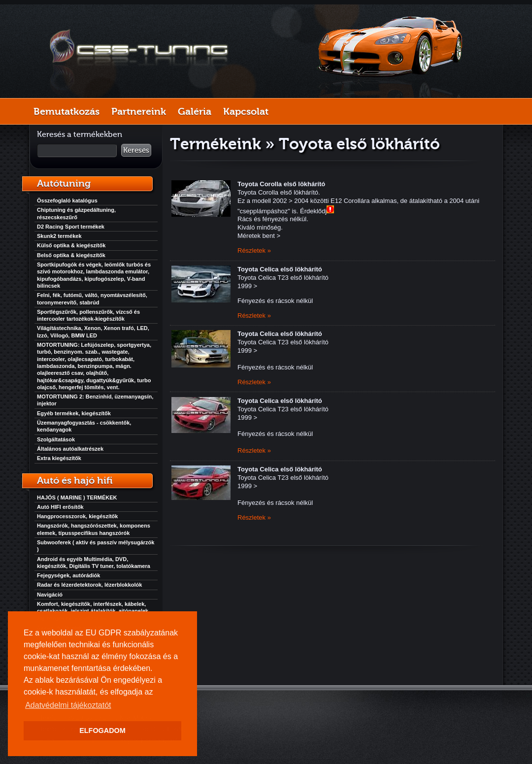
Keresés (136, 150)
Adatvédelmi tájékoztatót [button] (68, 705)
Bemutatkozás (66, 111)
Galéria (195, 111)
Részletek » (254, 250)
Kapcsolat (246, 111)
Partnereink (139, 111)
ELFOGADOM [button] (102, 731)
